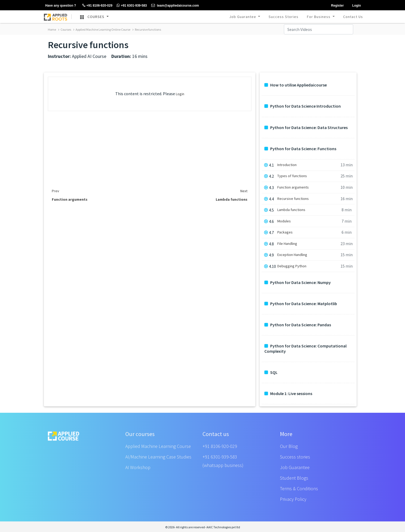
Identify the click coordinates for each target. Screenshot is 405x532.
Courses (65, 29)
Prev (56, 191)
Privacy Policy (293, 499)
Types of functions (292, 176)
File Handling (287, 244)
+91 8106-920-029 (220, 446)
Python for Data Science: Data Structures (306, 128)
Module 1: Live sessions (288, 394)
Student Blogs (294, 478)
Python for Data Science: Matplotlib (301, 304)
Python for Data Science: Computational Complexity (305, 348)
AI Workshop (138, 467)
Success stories (295, 457)
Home (52, 29)
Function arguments (293, 187)
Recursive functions (147, 29)
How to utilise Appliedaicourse (296, 85)
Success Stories (284, 17)
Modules (284, 221)
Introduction (287, 165)
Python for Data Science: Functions (300, 149)
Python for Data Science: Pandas (298, 325)
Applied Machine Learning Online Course (102, 29)
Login (180, 94)
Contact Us (353, 17)
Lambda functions (291, 210)
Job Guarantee (243, 17)
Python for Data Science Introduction (303, 106)
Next (244, 191)
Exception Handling (292, 255)
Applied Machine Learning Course (158, 446)
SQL (271, 372)
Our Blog (289, 446)
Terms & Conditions (299, 489)
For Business (319, 17)
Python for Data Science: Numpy (298, 283)
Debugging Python (292, 266)
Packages (285, 232)
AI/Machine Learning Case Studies (158, 457)
